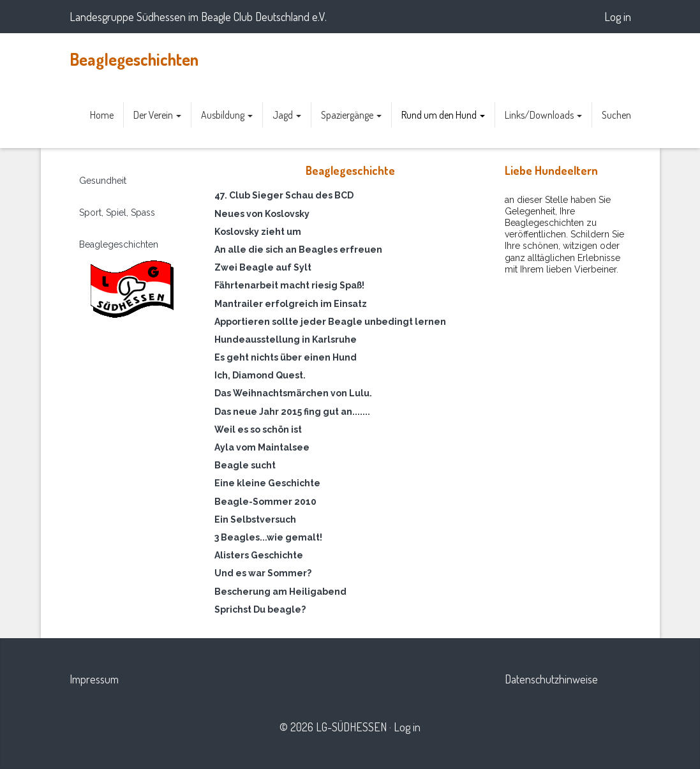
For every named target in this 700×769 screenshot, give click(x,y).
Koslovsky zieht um (258, 232)
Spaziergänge (351, 115)
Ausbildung (227, 115)
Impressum (94, 679)
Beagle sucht (245, 465)
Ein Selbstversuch (255, 519)
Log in (618, 17)
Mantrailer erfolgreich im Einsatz (291, 304)
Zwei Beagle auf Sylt (263, 267)
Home (102, 115)
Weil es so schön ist (258, 429)
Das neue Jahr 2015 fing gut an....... (292, 412)
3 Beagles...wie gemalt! (268, 537)
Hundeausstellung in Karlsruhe (286, 340)
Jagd (287, 115)
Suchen (616, 115)
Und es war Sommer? (263, 573)
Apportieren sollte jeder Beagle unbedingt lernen (330, 322)
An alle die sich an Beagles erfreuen (298, 250)
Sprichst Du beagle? (260, 609)
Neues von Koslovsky (262, 214)
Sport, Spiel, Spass (117, 213)
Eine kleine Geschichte (267, 483)
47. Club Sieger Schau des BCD (284, 195)
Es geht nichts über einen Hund (286, 357)
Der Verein (157, 115)
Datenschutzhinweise (551, 679)
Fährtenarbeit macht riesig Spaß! (289, 285)
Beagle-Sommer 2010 (265, 502)
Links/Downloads (543, 115)
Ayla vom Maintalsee (262, 447)
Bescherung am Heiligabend (280, 592)
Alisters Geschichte (259, 555)
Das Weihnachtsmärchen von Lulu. (293, 393)
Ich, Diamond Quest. (260, 375)
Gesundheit (103, 181)
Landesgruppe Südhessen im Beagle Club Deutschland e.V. (198, 17)
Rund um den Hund (443, 115)
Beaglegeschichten (134, 59)
